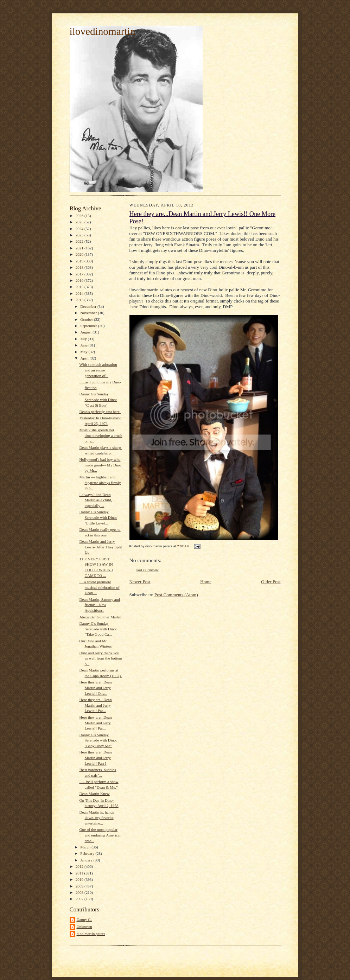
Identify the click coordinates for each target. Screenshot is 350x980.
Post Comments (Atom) (176, 595)
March (86, 847)
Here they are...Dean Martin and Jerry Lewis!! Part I (95, 758)
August (86, 332)
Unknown (84, 927)
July (84, 339)
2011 (80, 873)
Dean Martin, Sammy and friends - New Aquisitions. (99, 605)
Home (206, 582)
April (85, 358)
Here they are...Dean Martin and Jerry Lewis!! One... (95, 688)
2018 (80, 267)
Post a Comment (148, 570)
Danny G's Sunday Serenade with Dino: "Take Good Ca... (98, 629)
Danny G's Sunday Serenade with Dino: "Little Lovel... (98, 517)
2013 (80, 300)
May (84, 352)
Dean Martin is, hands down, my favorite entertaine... (97, 818)
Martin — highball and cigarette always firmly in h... (100, 482)
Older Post (271, 582)
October (87, 319)
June (84, 345)
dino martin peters (91, 934)
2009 (80, 886)
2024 (80, 229)
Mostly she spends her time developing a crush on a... (101, 435)
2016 (80, 280)
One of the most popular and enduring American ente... (100, 835)
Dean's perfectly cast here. (100, 412)
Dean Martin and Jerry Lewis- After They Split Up (100, 547)
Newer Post (140, 582)
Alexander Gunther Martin (100, 617)
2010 (80, 879)
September (89, 326)
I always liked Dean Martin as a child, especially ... (96, 500)
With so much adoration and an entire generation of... (98, 370)
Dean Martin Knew (94, 794)
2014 (80, 293)
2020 (80, 254)
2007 (80, 899)
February (88, 853)
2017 (80, 274)
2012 (80, 866)
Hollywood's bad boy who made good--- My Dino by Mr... (100, 465)
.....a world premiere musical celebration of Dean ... (99, 587)
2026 (80, 216)
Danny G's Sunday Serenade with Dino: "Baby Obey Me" (98, 740)
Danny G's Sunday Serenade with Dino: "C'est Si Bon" (98, 399)
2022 (80, 241)
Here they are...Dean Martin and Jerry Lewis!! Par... (95, 705)
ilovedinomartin (103, 31)
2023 (80, 235)
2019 (80, 261)
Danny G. (84, 919)
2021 (80, 248)
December (89, 306)
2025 (80, 222)
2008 (80, 892)
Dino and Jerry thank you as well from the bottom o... (101, 658)
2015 (80, 287)
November (89, 313)
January (87, 860)
